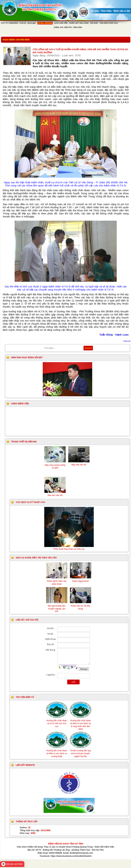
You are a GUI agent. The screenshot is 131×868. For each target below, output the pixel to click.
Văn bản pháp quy (109, 23)
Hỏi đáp (94, 23)
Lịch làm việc (61, 23)
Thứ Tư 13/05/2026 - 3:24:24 (13, 23)
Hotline (40, 23)
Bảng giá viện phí (63, 27)
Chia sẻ (127, 341)
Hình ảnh (78, 27)
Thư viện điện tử (25, 697)
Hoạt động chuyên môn (16, 40)
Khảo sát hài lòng (79, 23)
